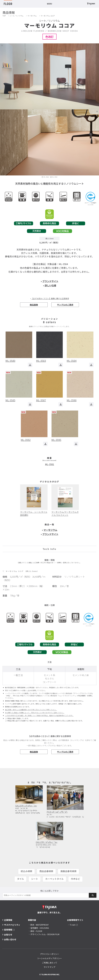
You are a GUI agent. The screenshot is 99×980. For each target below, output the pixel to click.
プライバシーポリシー (49, 954)
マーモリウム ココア (48, 16)
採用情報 (8, 930)
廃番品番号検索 (68, 871)
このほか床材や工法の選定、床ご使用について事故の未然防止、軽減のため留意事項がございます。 (39, 715)
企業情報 (8, 920)
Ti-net (72, 925)
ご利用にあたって (50, 963)
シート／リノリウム (17, 16)
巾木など (75, 879)
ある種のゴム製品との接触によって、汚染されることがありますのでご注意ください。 (35, 713)
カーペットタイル (54, 879)
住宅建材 (40, 928)
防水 (40, 925)
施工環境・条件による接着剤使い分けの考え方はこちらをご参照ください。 (31, 710)
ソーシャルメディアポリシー (49, 958)
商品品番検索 (46, 871)
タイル (20, 879)
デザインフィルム (45, 934)
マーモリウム (32, 16)
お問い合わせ (10, 939)
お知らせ (8, 935)
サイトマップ (49, 967)
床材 (36, 931)
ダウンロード (30, 365)
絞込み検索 (26, 871)
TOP (4, 16)
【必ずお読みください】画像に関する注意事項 (50, 298)
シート (35, 879)
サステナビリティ (12, 925)
